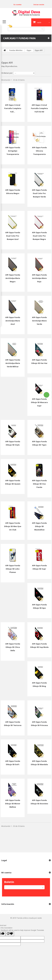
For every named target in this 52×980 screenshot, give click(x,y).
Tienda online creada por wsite (29, 918)
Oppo (29, 50)
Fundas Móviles (16, 50)
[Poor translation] (10, 934)
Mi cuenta (6, 872)
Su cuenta (17, 4)
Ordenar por (7, 73)
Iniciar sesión (39, 4)
